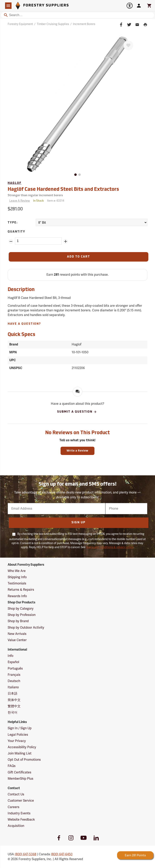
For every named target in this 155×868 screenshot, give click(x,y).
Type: (13, 223)
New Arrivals (17, 634)
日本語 (13, 694)
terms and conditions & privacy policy (110, 547)
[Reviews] (19, 201)
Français (14, 675)
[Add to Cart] (78, 257)
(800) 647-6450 (62, 854)
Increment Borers (84, 24)
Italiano (13, 687)
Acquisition (16, 826)
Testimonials (17, 583)
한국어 (13, 713)
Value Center (17, 640)
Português (15, 669)
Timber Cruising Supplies (53, 24)
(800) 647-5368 (26, 854)
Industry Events (19, 813)
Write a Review (77, 451)
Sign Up (78, 523)
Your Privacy (17, 741)
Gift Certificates (19, 772)
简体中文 (14, 700)
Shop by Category (21, 609)
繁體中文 (14, 706)
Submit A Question (77, 412)
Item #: (56, 201)
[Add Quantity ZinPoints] (66, 241)
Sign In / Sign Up (20, 728)
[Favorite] (128, 45)
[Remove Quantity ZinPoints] (11, 241)
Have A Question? (24, 324)
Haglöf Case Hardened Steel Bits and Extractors (63, 190)
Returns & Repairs (21, 590)
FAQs (12, 766)
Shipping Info (17, 577)
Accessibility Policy (22, 747)
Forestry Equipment (20, 24)
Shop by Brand (18, 621)
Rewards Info (17, 596)
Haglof (15, 183)
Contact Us (16, 794)
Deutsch (14, 681)
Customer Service (21, 801)
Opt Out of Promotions (24, 760)
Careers (14, 807)
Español (13, 662)
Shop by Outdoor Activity (26, 628)
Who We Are (17, 571)
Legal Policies (18, 735)
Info (10, 656)
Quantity (16, 232)
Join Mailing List (20, 753)
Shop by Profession (22, 615)
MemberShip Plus (20, 779)
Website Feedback (21, 820)
